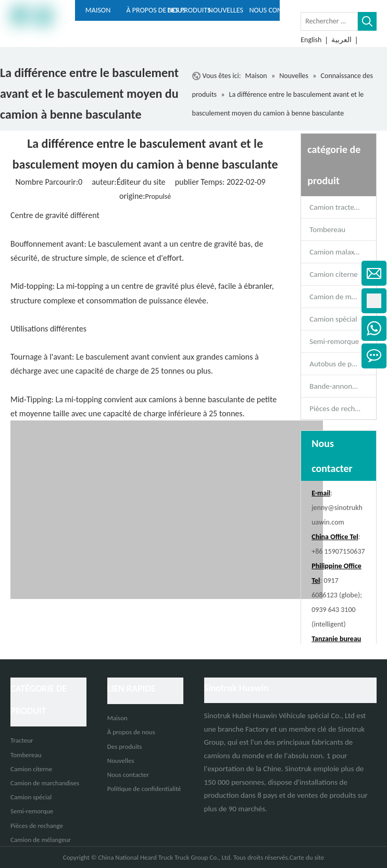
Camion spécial (333, 319)
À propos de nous (131, 732)
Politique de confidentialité (144, 789)
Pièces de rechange (340, 409)
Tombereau (327, 229)
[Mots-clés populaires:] (367, 21)
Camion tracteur (335, 207)
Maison (117, 718)
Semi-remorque (334, 341)
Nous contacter (128, 775)
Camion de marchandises (343, 297)
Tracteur (22, 740)
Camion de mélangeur (41, 840)
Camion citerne (333, 274)
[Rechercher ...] (329, 21)
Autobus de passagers (343, 364)
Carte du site (307, 857)
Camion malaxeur (337, 252)
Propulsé (158, 196)
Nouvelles (121, 761)
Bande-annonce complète (343, 386)
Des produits (125, 746)
